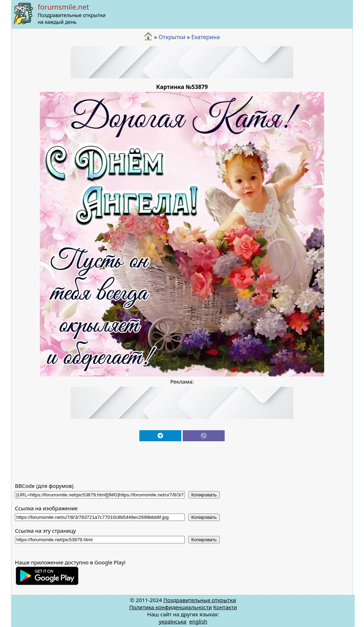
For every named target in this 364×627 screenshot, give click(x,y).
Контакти (225, 607)
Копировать (204, 495)
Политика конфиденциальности (170, 607)
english (198, 621)
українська (173, 621)
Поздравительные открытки (200, 600)
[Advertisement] (182, 62)
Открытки (172, 37)
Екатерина (205, 37)
